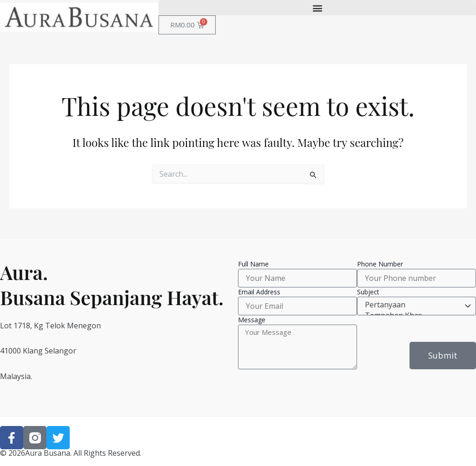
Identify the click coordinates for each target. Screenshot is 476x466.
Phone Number (380, 264)
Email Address (259, 292)
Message (252, 320)
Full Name (253, 264)
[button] (317, 8)
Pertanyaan (415, 305)
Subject (368, 292)
